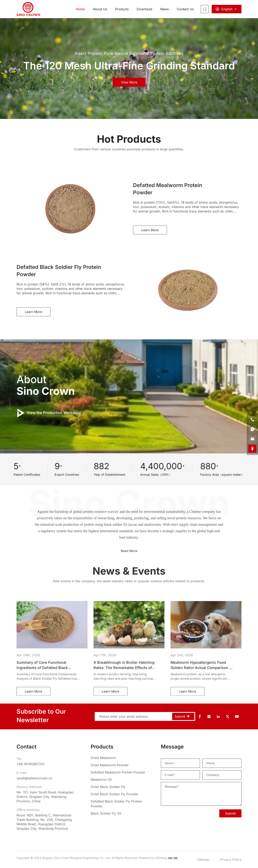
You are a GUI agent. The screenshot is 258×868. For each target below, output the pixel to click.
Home (80, 9)
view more (129, 82)
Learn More (150, 294)
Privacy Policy (231, 860)
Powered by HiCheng (153, 858)
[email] (252, 439)
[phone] (252, 420)
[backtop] (252, 449)
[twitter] (228, 717)
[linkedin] (218, 717)
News (164, 9)
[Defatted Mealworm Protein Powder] (119, 772)
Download (144, 9)
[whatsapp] (252, 429)
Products (122, 9)
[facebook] (200, 717)
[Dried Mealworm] (119, 758)
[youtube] (237, 717)
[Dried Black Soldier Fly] (119, 787)
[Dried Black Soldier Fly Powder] (119, 794)
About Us (100, 9)
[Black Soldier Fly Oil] (119, 813)
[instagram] (209, 717)
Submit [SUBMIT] (230, 813)
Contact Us (185, 9)
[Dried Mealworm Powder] (119, 765)
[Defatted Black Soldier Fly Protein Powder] (119, 804)
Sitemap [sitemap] (203, 860)
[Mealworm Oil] (119, 780)
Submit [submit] (182, 716)
